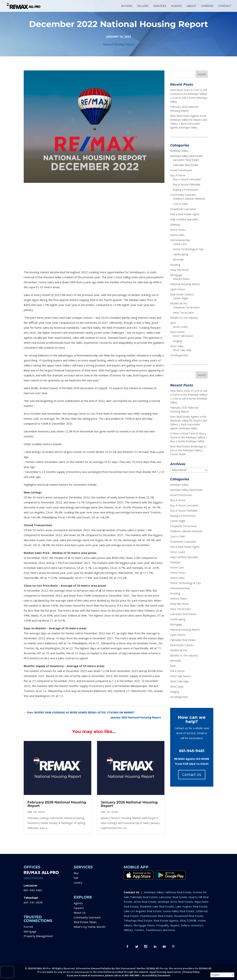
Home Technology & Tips (188, 249)
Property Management (38, 936)
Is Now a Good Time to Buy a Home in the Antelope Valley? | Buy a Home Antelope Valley (189, 437)
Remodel (178, 259)
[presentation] (7, 972)
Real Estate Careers (182, 294)
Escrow (28, 927)
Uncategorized (179, 355)
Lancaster (31, 885)
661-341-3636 (33, 902)
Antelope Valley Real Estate (186, 156)
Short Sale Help (182, 350)
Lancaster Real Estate (186, 160)
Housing (175, 265)
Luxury (78, 882)
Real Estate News (85, 922)
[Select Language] (222, 975)
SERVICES (160, 6)
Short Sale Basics (183, 336)
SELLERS (143, 6)
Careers (79, 908)
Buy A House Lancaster (187, 179)
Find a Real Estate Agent (185, 214)
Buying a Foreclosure (186, 190)
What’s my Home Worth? (90, 927)
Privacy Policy (191, 972)
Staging (177, 341)
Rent (173, 323)
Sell (76, 878)
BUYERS (127, 6)
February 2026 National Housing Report (57, 804)
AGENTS (176, 6)
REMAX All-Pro (179, 303)
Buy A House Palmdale (187, 184)
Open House (178, 289)
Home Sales (177, 235)
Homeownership (180, 240)
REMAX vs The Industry (184, 318)
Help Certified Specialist (184, 219)
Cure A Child (180, 204)
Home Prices (178, 230)
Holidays (175, 225)
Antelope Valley (179, 151)
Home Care (180, 244)
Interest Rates (181, 279)
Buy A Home (178, 175)
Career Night (181, 298)
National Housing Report (118, 44)
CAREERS (207, 6)
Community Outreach (183, 195)
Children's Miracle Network (189, 199)
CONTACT (225, 6)
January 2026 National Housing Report (129, 804)
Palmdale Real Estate (186, 165)
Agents (78, 903)
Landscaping (180, 254)
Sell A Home (177, 332)
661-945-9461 (33, 890)
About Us (80, 913)
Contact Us (192, 775)
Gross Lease (180, 327)
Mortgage (176, 275)
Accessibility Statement (156, 975)
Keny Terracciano (183, 313)
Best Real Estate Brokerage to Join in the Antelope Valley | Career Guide (188, 450)
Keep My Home (180, 270)
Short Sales (177, 346)
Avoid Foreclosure (181, 170)
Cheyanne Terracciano (186, 307)
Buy (76, 873)
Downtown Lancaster (183, 209)
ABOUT (191, 6)
